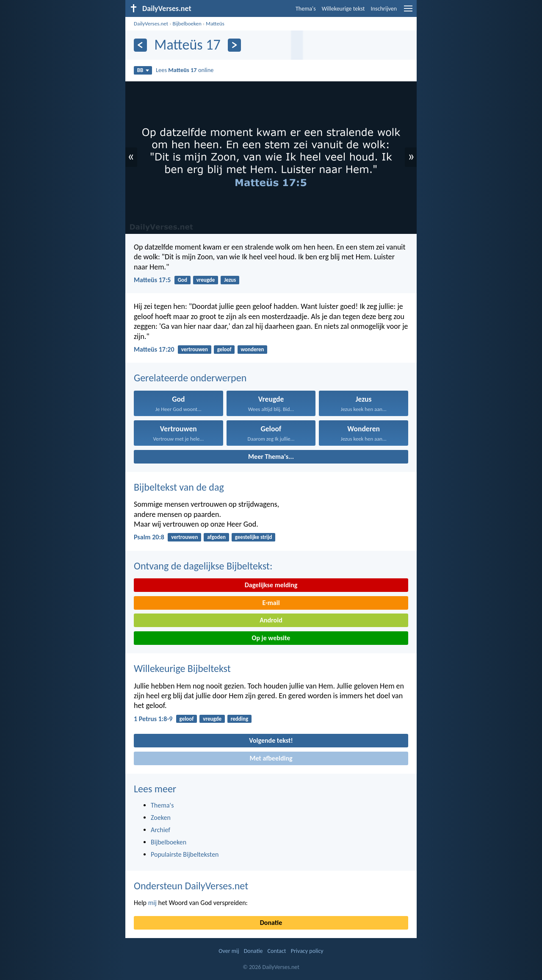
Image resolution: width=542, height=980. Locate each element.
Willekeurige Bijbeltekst (182, 668)
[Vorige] (140, 45)
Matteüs (215, 24)
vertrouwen (195, 349)
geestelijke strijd (254, 537)
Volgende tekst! (271, 740)
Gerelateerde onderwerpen (190, 378)
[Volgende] (234, 45)
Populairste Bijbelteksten (185, 854)
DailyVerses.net (151, 24)
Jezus (230, 280)
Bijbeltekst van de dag (179, 487)
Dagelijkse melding (271, 585)
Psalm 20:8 (149, 537)
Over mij (229, 951)
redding (239, 719)
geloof (224, 349)
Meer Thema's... (271, 457)
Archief (160, 830)
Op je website (271, 638)
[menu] (408, 12)
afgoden (216, 537)
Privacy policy (307, 951)
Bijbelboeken (187, 24)
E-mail (271, 603)
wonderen (252, 349)
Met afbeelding (271, 758)
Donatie (271, 923)
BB (143, 70)
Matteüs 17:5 (152, 280)
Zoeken (161, 818)
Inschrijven (384, 9)
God (183, 280)
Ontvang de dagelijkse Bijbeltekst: (203, 566)
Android (271, 620)
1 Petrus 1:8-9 (153, 719)
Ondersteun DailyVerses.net (191, 886)
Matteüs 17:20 (154, 349)
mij (152, 903)
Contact (277, 951)
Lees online (185, 70)
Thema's (306, 9)
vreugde (206, 280)
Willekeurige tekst (343, 9)
